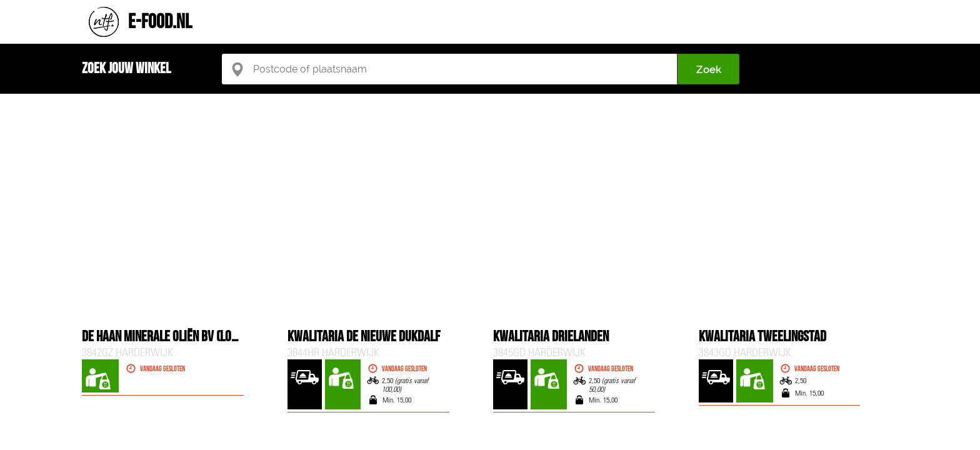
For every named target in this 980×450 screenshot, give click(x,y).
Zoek (709, 69)
